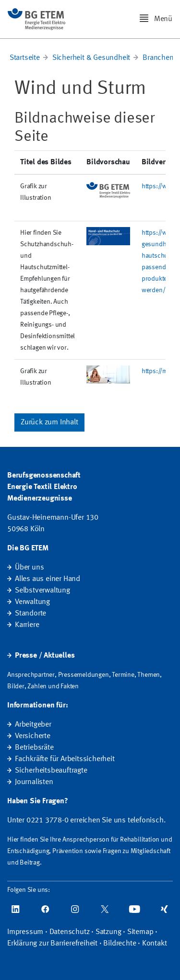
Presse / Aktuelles (45, 656)
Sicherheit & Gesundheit (91, 58)
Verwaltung (32, 602)
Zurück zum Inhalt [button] (49, 422)
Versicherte (33, 736)
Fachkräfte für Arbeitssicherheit (65, 759)
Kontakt (155, 944)
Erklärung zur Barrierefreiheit (52, 944)
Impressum (25, 932)
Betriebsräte (34, 748)
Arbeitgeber (33, 725)
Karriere (27, 625)
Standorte (30, 614)
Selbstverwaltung (42, 591)
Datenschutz (70, 932)
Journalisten (34, 782)
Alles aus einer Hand (48, 579)
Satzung (108, 932)
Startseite (25, 58)
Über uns (29, 568)
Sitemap (140, 932)
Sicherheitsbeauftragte (51, 771)
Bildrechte (120, 944)
